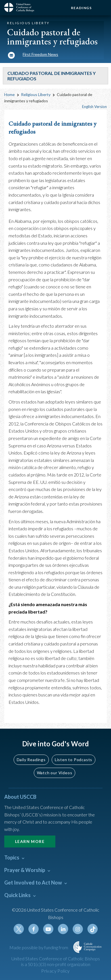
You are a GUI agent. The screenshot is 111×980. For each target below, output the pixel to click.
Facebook (33, 929)
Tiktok (93, 929)
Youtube (48, 929)
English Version (94, 107)
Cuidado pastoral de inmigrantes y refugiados (53, 128)
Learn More (30, 841)
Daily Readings (31, 760)
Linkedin (63, 929)
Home (10, 94)
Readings (81, 8)
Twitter (19, 929)
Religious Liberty (36, 94)
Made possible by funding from (39, 947)
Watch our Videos (55, 773)
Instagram (78, 929)
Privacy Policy (55, 971)
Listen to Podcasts (74, 760)
